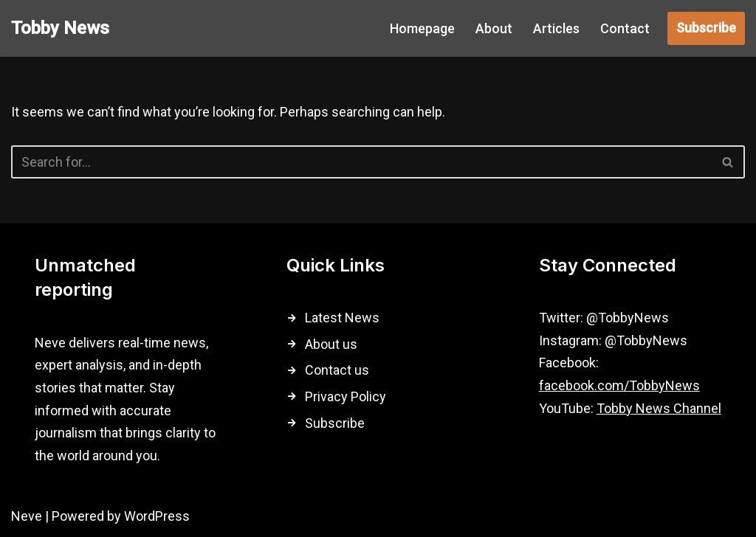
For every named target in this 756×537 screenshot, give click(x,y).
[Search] (361, 162)
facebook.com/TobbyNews (619, 385)
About (494, 28)
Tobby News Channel (659, 408)
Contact (625, 28)
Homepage (422, 28)
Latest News (342, 318)
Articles (556, 28)
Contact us (337, 370)
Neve (27, 516)
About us (331, 344)
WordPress (157, 516)
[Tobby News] (60, 28)
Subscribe (706, 28)
